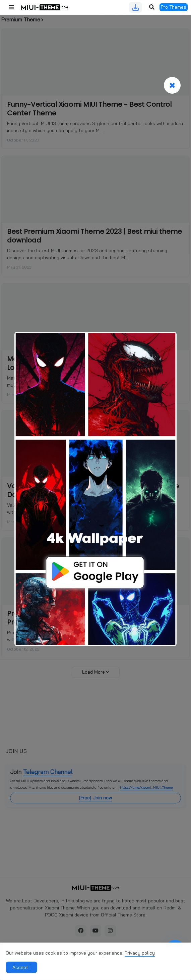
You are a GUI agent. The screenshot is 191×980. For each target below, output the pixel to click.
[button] (11, 7)
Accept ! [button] (21, 967)
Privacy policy (140, 953)
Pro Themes (174, 7)
